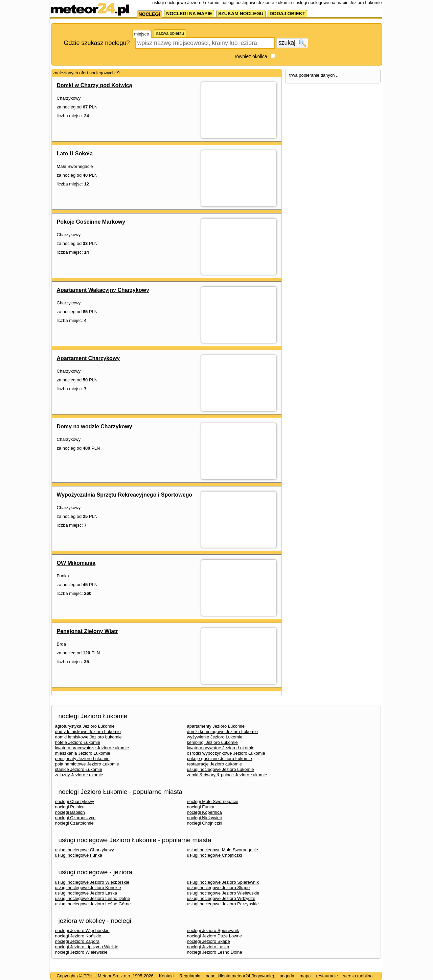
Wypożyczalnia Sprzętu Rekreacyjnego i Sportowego (125, 495)
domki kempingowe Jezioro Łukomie (223, 732)
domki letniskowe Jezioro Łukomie (88, 737)
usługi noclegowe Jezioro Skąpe (219, 888)
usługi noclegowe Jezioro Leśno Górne (93, 904)
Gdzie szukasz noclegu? (97, 43)
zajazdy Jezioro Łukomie (79, 775)
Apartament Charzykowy (88, 358)
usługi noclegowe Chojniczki (215, 855)
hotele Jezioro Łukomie (78, 742)
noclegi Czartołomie (74, 823)
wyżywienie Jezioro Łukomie (215, 737)
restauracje (327, 976)
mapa (305, 976)
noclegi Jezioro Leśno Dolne (215, 952)
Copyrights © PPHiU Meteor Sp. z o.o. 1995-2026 (105, 976)
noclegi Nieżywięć (204, 818)
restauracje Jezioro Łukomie (215, 764)
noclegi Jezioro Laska (208, 947)
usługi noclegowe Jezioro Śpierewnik (223, 882)
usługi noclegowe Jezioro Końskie (88, 888)
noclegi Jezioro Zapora (77, 941)
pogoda (287, 976)
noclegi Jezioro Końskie (78, 936)
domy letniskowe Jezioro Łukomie (88, 732)
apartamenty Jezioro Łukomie (216, 726)
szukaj (292, 43)
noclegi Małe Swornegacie (213, 801)
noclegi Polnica (70, 807)
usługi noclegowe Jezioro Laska (86, 893)
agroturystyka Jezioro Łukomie (85, 726)
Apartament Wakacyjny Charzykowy (103, 290)
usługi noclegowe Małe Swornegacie (223, 850)
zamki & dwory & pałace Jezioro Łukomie (227, 775)
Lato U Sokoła (75, 154)
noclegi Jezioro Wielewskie (81, 952)
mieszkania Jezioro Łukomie (83, 753)
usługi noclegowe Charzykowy (85, 850)
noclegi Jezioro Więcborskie (82, 931)
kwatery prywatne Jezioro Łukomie (221, 748)
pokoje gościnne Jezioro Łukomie (220, 759)
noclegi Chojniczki (205, 823)
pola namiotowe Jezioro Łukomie (87, 764)
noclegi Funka (201, 807)
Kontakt (166, 976)
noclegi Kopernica (204, 812)
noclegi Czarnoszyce (75, 818)
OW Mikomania (76, 563)
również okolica (251, 56)
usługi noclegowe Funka (79, 855)
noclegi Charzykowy (75, 801)
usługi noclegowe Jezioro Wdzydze (221, 898)
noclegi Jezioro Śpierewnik (213, 931)
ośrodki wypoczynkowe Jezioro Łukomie (226, 753)
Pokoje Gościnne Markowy (91, 222)
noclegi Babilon (70, 812)
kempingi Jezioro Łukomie (212, 742)
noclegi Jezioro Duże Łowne (215, 936)
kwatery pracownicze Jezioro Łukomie (92, 748)
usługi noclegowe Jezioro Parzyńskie (223, 904)
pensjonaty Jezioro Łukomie (82, 759)
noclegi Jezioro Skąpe (209, 941)
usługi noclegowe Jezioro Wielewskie (223, 893)
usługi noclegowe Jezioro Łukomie (221, 769)
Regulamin (190, 976)
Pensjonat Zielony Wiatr (87, 631)
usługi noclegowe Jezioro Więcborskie (92, 882)
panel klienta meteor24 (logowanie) (240, 976)
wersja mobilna (358, 976)
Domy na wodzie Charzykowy (95, 426)
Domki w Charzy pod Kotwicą (95, 85)
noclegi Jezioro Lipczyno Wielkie (87, 947)
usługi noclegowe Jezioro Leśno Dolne (93, 898)
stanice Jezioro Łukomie (79, 769)
